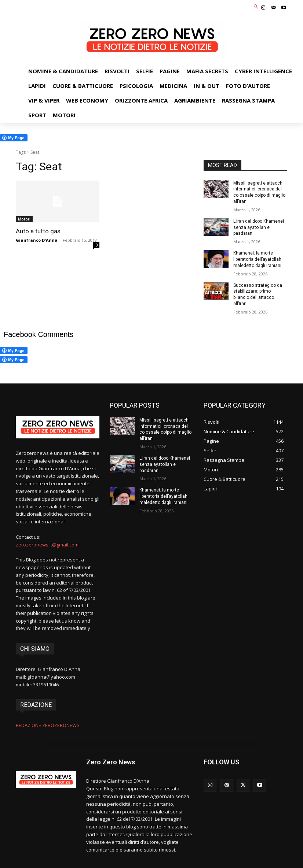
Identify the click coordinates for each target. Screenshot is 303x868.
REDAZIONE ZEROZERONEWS (48, 725)
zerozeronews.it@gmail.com (47, 544)
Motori (24, 219)
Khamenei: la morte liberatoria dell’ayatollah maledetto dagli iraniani (257, 259)
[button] (256, 7)
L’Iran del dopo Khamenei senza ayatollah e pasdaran (259, 227)
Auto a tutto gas (38, 231)
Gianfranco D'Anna (37, 240)
